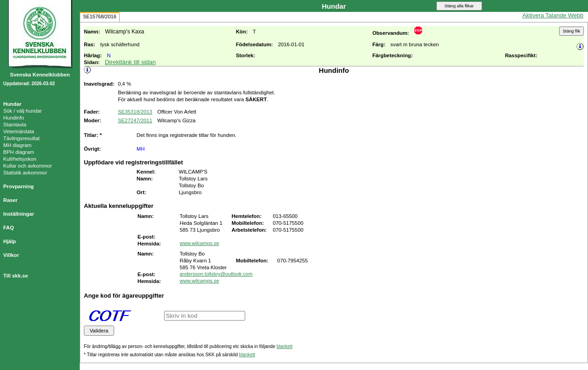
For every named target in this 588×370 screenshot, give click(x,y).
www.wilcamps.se (199, 243)
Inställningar (19, 214)
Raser (11, 200)
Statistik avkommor (25, 173)
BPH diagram (19, 152)
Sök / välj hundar (22, 111)
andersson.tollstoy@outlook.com (216, 274)
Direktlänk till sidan (130, 62)
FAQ (8, 228)
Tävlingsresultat (21, 138)
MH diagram (17, 145)
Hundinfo (14, 118)
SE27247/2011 (135, 120)
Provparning (19, 186)
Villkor (11, 255)
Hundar (12, 104)
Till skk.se (16, 276)
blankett (284, 346)
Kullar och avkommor (27, 166)
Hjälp (10, 241)
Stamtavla (15, 125)
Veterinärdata (19, 131)
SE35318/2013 (135, 112)
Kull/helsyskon (20, 159)
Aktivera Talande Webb (553, 15)
